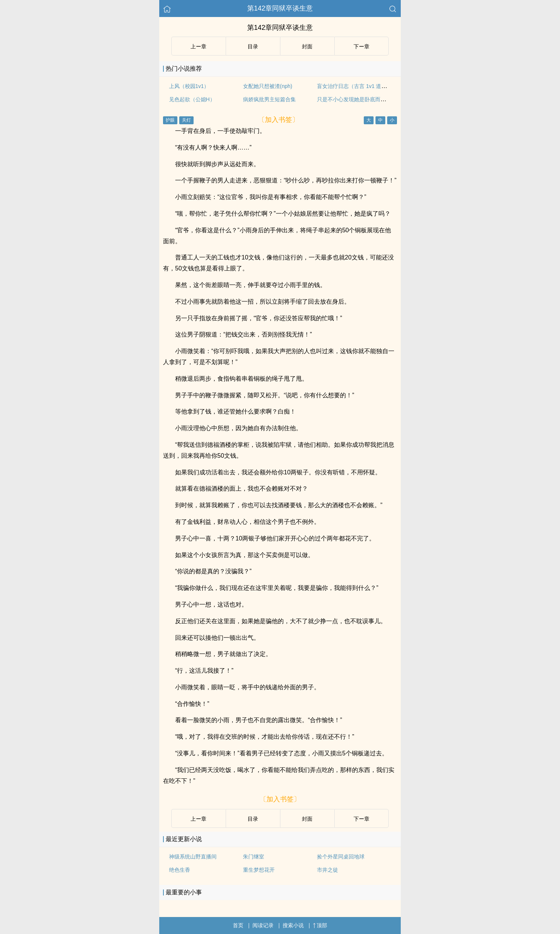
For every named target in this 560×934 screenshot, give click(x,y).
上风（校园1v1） (189, 86)
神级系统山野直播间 (193, 857)
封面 (307, 46)
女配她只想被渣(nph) (268, 86)
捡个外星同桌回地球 (341, 857)
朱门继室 (254, 857)
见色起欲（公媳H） (192, 99)
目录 (253, 46)
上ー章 (198, 46)
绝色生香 (180, 870)
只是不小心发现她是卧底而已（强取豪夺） (367, 99)
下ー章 (362, 46)
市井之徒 (328, 870)
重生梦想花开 (259, 870)
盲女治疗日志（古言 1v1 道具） (354, 86)
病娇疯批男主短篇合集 (269, 99)
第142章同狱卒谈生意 (280, 8)
